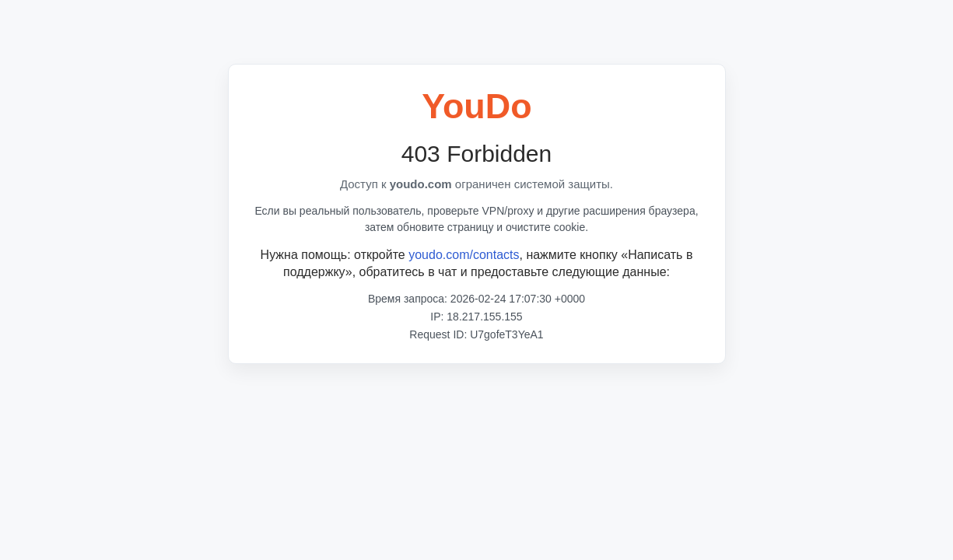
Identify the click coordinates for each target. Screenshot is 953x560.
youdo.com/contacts (464, 255)
